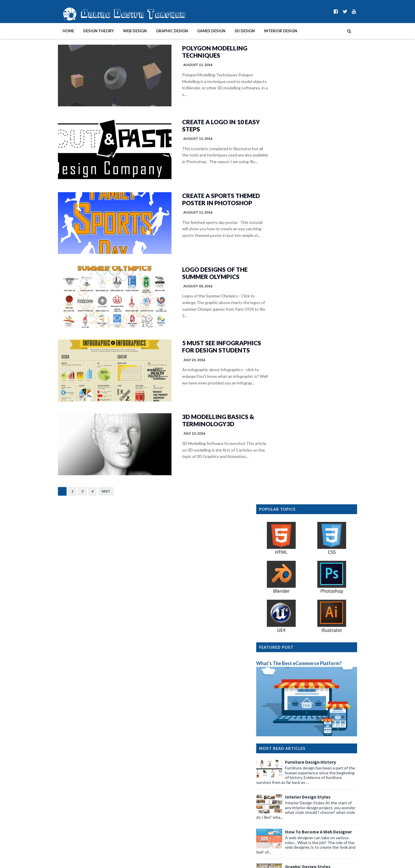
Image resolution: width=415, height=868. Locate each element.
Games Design (199, 31)
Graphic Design (160, 31)
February (283, 755)
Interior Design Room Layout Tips (332, 520)
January (282, 761)
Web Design (123, 31)
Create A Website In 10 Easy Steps (332, 450)
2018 (275, 808)
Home (56, 31)
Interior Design (269, 31)
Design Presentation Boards (326, 485)
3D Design (233, 31)
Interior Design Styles (320, 346)
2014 (275, 831)
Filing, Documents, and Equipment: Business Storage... (313, 719)
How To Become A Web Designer (330, 381)
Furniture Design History (322, 311)
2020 (275, 796)
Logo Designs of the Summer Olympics (196, 277)
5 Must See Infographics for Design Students (202, 352)
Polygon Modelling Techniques (195, 52)
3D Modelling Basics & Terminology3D (198, 427)
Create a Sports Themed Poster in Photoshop (201, 202)
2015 (275, 825)
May (279, 738)
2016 (275, 820)
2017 (275, 814)
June (280, 700)
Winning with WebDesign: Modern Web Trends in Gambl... (319, 729)
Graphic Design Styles (320, 416)
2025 (275, 767)
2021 (275, 790)
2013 (275, 837)
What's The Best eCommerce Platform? (311, 213)
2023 (275, 779)
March (281, 749)
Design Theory (87, 31)
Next (94, 498)
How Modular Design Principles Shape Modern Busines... (315, 708)
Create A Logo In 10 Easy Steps (201, 127)
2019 (275, 802)
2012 (275, 843)
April (280, 744)
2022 (275, 785)
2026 (275, 694)
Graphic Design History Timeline (330, 632)
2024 (275, 773)
